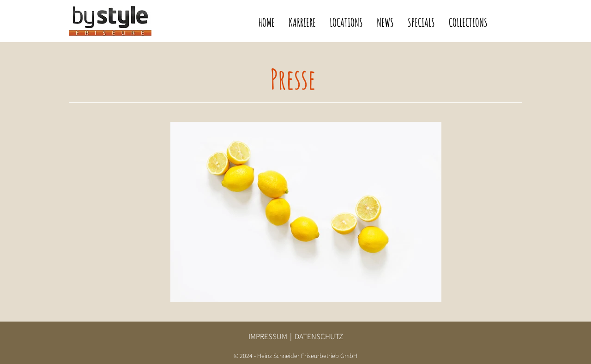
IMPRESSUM (268, 336)
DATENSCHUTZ (319, 336)
